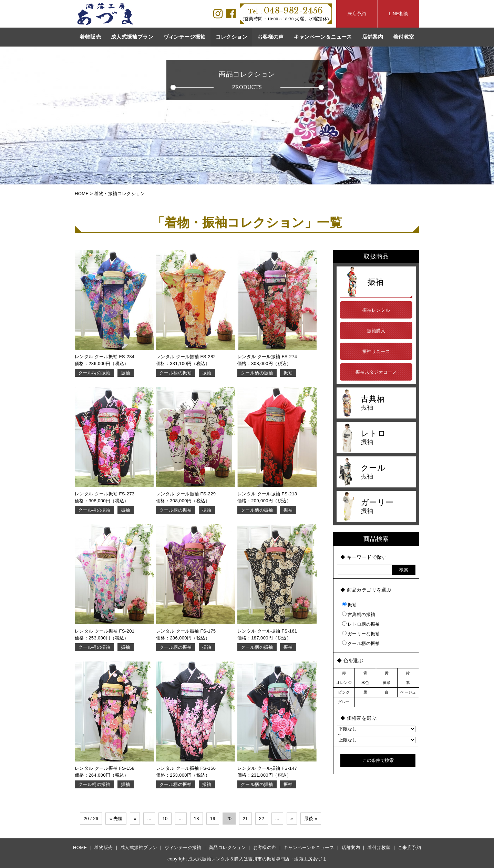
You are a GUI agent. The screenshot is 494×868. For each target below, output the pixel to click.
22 (262, 819)
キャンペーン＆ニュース (323, 37)
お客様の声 (271, 37)
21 (245, 819)
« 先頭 (116, 819)
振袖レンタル (376, 310)
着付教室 (404, 37)
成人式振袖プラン (132, 37)
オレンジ (344, 683)
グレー (344, 702)
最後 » (311, 819)
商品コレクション (227, 847)
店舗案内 (373, 37)
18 (197, 819)
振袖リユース (376, 351)
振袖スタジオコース (376, 372)
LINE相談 (398, 14)
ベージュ (408, 692)
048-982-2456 (286, 11)
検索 (404, 570)
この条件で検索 (378, 760)
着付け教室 (379, 847)
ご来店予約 (409, 847)
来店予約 (357, 14)
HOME (80, 847)
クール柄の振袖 (94, 373)
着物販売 (90, 37)
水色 (365, 683)
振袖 (126, 373)
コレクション (231, 37)
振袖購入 (376, 331)
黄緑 (387, 683)
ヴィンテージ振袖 (184, 37)
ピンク (344, 692)
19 (213, 819)
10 (165, 819)
